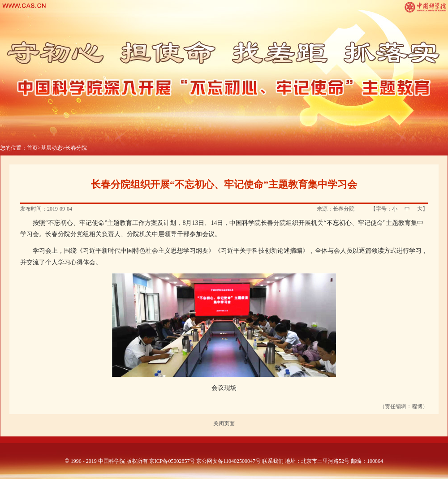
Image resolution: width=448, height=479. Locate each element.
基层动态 (52, 148)
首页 (32, 148)
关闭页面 (224, 423)
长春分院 (76, 148)
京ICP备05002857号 (172, 461)
